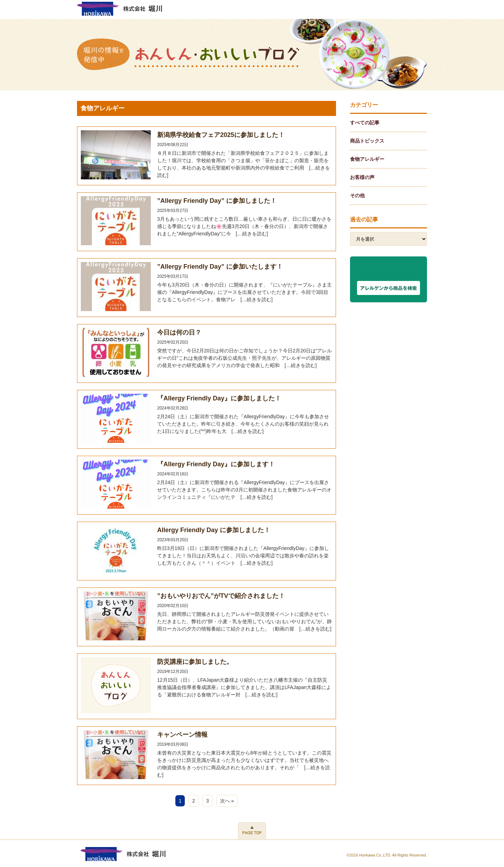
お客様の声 (362, 177)
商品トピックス (367, 141)
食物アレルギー (367, 159)
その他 (357, 195)
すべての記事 (365, 123)
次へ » (227, 801)
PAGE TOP (252, 831)
